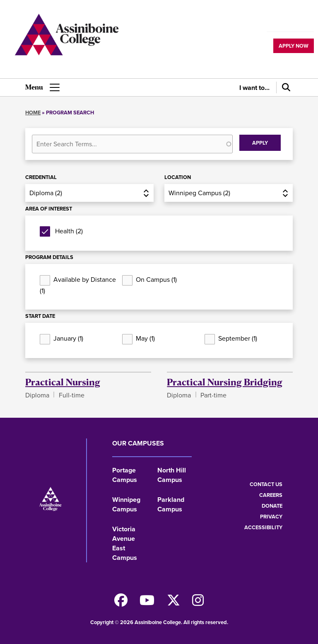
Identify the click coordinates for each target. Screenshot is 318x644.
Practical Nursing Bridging (225, 382)
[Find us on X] (173, 603)
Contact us (266, 484)
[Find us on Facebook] (121, 603)
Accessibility (263, 527)
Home (33, 113)
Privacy (271, 517)
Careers (271, 495)
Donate (272, 506)
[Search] (284, 87)
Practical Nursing (63, 382)
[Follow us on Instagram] (198, 603)
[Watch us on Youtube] (147, 603)
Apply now (294, 46)
